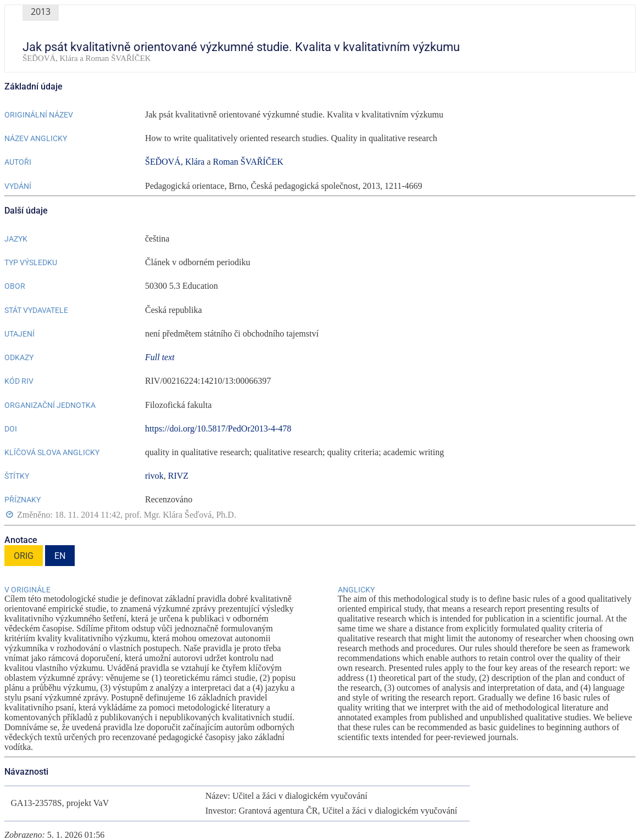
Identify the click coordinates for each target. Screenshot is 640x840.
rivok (154, 476)
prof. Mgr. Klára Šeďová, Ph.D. (180, 515)
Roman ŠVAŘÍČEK (248, 162)
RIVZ (178, 476)
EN (60, 556)
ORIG (24, 556)
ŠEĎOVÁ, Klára (175, 162)
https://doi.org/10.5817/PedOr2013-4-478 (218, 429)
